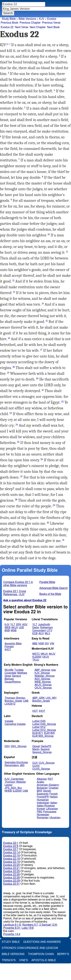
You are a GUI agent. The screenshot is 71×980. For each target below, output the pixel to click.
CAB (26, 701)
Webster (21, 782)
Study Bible (9, 19)
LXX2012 (10, 704)
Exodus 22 (7, 27)
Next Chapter (38, 27)
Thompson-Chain (41, 954)
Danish (47, 791)
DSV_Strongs (19, 746)
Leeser (8, 785)
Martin (36, 749)
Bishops (9, 679)
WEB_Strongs (43, 682)
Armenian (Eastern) (48, 785)
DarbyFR (46, 746)
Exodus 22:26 (12, 874)
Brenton (21, 698)
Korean (41, 809)
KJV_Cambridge (14, 779)
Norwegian (43, 815)
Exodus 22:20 (12, 865)
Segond (45, 749)
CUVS (36, 766)
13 (14, 292)
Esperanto (43, 794)
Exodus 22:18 (12, 859)
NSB (41, 644)
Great (8, 676)
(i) (7, 44)
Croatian (53, 788)
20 (37, 379)
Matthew (22, 673)
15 (47, 321)
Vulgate (9, 721)
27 (22, 477)
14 (43, 304)
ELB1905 (49, 733)
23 (11, 413)
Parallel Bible (47, 582)
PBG (40, 812)
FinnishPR (43, 797)
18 (14, 367)
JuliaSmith (44, 625)
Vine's (23, 960)
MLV (47, 633)
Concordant (39, 630)
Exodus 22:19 (12, 862)
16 (9, 338)
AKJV (15, 628)
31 (63, 540)
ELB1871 (38, 733)
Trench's (9, 960)
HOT (35, 711)
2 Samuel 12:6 (48, 925)
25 (18, 442)
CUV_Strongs (47, 763)
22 (62, 402)
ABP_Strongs (42, 670)
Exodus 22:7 (11, 849)
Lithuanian (52, 809)
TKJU (36, 660)
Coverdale (10, 673)
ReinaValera (12, 765)
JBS (22, 765)
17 (41, 350)
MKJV (44, 654)
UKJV (46, 657)
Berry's (63, 954)
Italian (54, 803)
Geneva (16, 676)
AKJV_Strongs (43, 685)
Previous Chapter (30, 23)
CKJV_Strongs (43, 688)
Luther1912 (39, 727)
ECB (35, 633)
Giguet (36, 746)
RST (51, 779)
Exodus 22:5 (11, 846)
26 (42, 459)
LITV (49, 630)
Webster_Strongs (45, 676)
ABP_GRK (39, 698)
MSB (13, 630)
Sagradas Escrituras (16, 762)
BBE (35, 644)
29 (54, 505)
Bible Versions (27, 19)
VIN (52, 644)
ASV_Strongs (42, 679)
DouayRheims (13, 682)
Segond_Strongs (42, 752)
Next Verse (22, 27)
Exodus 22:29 (12, 881)
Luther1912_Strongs (44, 730)
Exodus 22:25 (12, 871)
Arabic (41, 782)
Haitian (54, 797)
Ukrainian (55, 818)
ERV (19, 625)
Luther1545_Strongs (44, 724)
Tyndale (19, 670)
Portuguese (50, 812)
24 (17, 425)
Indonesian (43, 803)
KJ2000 (37, 657)
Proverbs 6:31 (12, 928)
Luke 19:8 (28, 928)
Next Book (53, 27)
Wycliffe (9, 670)
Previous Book (9, 23)
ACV (41, 633)
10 (49, 234)
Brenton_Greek (13, 701)
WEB (7, 628)
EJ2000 (17, 791)
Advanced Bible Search (54, 588)
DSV (7, 746)
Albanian (42, 779)
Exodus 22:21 (12, 868)
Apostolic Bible (44, 960)
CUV (35, 763)
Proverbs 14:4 (12, 934)
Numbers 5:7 (30, 925)
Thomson (10, 698)
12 (13, 281)
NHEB (8, 791)
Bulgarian (42, 788)
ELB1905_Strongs (43, 736)
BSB (7, 630)
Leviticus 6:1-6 (12, 925)
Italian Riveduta (46, 806)
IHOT (8, 650)
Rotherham (46, 628)
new (54, 670)
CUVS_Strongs (41, 769)
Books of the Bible (50, 594)
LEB (21, 628)
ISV (47, 644)
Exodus (52, 19)
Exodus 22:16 (12, 856)
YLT (13, 625)
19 (8, 373)
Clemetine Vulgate (15, 724)
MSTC (36, 654)
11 (67, 252)
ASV (25, 625)
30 (48, 523)
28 (16, 500)
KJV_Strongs (42, 673)
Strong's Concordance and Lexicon (30, 948)
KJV (42, 19)
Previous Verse (51, 23)
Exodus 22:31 (12, 884)
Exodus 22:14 (12, 852)
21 (43, 390)
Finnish (54, 794)
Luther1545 (39, 721)
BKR (40, 791)
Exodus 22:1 (11, 843)
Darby (36, 628)
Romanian (43, 818)
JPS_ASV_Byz (13, 788)
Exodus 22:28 (12, 878)
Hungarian (43, 800)
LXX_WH (51, 698)
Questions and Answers (42, 942)
